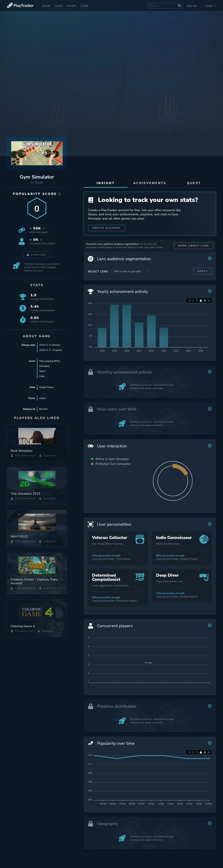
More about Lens (194, 248)
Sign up (192, 6)
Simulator (45, 366)
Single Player (46, 387)
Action (43, 398)
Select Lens (98, 273)
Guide (84, 6)
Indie (42, 376)
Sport (42, 371)
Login (211, 6)
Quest (59, 6)
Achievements (150, 183)
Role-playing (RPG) (50, 361)
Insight (72, 6)
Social (46, 6)
